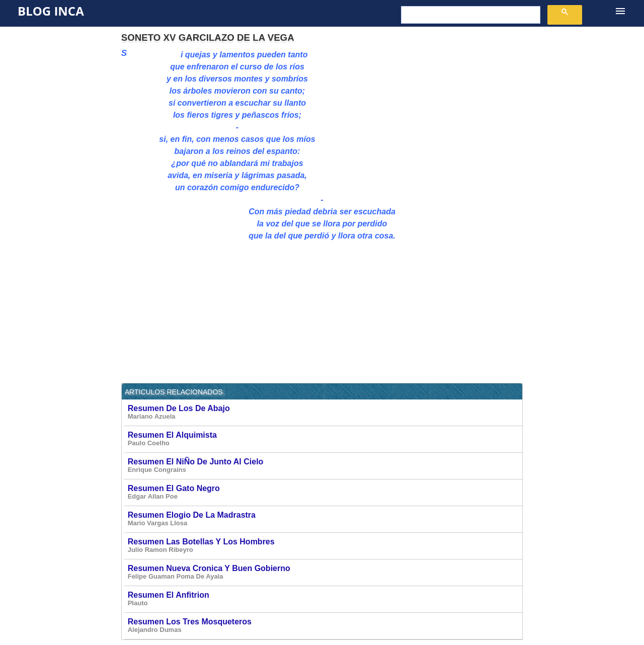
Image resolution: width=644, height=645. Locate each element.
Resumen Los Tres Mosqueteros (325, 626)
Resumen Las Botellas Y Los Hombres (325, 546)
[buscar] (470, 15)
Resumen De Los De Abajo (325, 412)
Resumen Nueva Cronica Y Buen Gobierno (325, 572)
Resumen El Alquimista (325, 439)
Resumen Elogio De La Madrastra (325, 519)
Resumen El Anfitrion (325, 599)
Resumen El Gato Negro (325, 492)
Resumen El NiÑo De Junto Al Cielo (325, 466)
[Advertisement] (438, 119)
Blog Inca (51, 11)
